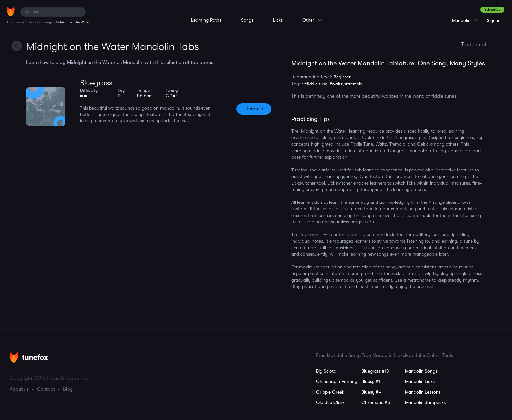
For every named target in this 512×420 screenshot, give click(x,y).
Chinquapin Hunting (337, 381)
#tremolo (354, 84)
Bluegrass (96, 83)
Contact (46, 389)
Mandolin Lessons (423, 392)
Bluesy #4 (371, 392)
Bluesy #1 (371, 381)
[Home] (11, 11)
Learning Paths (206, 20)
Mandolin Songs (421, 371)
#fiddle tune (316, 84)
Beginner (342, 77)
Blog (68, 389)
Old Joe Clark (330, 402)
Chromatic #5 (376, 402)
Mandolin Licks (420, 381)
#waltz (336, 84)
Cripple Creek (330, 392)
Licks (278, 20)
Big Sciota (326, 371)
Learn (252, 109)
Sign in (494, 20)
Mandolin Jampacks (425, 402)
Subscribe (492, 10)
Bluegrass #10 (375, 371)
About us (19, 389)
